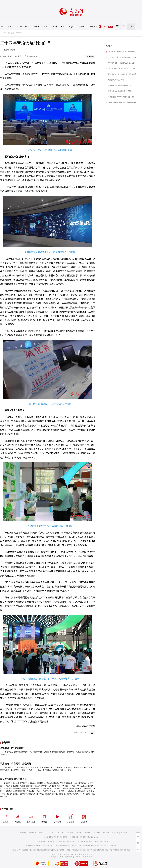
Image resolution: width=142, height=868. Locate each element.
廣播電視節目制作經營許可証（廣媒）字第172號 (99, 846)
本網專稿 (19, 33)
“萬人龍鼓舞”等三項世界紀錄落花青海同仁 (123, 69)
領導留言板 (44, 818)
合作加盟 (70, 833)
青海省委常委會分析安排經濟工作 (120, 86)
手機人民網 (31, 818)
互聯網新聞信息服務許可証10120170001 (40, 846)
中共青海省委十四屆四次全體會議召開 (121, 63)
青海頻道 (11, 33)
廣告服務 (61, 833)
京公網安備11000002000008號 (120, 850)
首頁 (2, 27)
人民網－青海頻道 (30, 56)
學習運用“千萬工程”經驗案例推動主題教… (123, 57)
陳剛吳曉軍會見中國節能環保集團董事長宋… (124, 102)
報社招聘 (42, 833)
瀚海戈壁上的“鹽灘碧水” (12, 748)
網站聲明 (97, 833)
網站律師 (106, 833)
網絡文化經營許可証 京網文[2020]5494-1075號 (55, 850)
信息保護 (115, 833)
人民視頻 (57, 818)
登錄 (132, 27)
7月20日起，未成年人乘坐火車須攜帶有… (123, 52)
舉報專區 (94, 27)
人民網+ (18, 818)
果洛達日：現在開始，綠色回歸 (16, 764)
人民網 (3, 33)
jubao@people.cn (93, 837)
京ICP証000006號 (103, 850)
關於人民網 (32, 833)
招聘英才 (51, 833)
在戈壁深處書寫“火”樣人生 (13, 779)
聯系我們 (124, 833)
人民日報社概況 (20, 833)
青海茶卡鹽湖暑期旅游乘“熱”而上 (120, 91)
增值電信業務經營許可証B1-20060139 (68, 846)
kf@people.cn (51, 841)
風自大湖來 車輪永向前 (116, 80)
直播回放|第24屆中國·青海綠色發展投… (122, 97)
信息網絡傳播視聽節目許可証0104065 (25, 850)
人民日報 (5, 818)
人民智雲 (71, 818)
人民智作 (84, 818)
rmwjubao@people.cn (101, 841)
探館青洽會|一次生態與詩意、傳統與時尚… (123, 74)
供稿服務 (79, 833)
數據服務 (88, 833)
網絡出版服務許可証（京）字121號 (84, 850)
